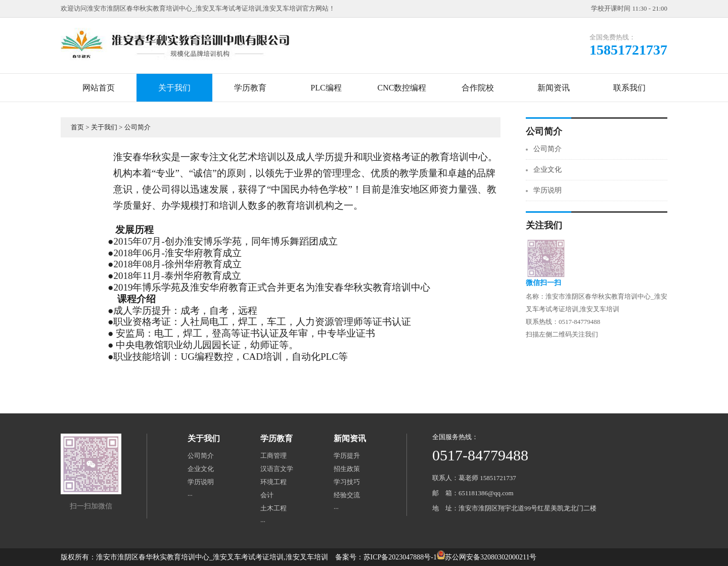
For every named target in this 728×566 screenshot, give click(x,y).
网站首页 (99, 88)
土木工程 (274, 508)
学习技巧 (347, 482)
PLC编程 (326, 88)
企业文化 (548, 170)
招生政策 (347, 469)
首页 (77, 127)
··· (190, 495)
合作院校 (478, 88)
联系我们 (629, 88)
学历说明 (548, 190)
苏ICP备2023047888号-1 (400, 557)
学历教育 (250, 88)
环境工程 (274, 482)
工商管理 (274, 456)
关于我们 (174, 88)
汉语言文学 (277, 469)
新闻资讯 (554, 88)
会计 (267, 495)
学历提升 (347, 456)
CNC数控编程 (402, 88)
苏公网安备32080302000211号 (491, 557)
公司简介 (138, 127)
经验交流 (347, 495)
